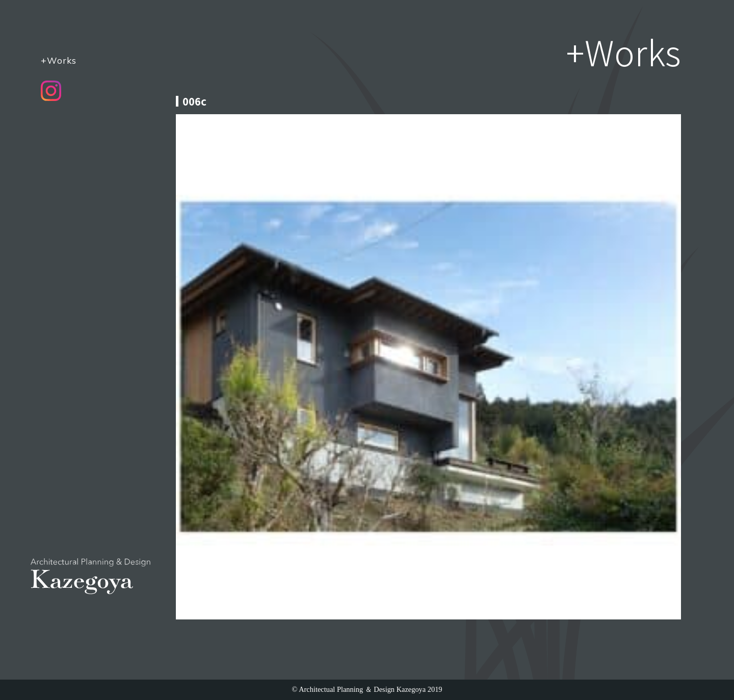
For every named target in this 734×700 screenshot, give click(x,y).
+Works (59, 60)
